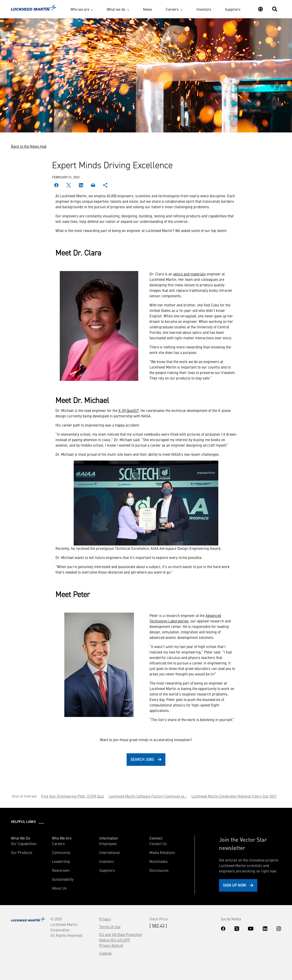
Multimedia (158, 861)
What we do (116, 9)
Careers (172, 9)
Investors (204, 9)
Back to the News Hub (29, 146)
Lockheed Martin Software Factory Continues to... (148, 796)
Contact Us (158, 843)
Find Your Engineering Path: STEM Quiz (73, 796)
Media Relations (162, 852)
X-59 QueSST (129, 410)
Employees (108, 843)
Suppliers (233, 9)
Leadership (61, 861)
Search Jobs (142, 759)
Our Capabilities (24, 843)
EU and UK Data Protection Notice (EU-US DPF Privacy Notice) (121, 940)
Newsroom (61, 870)
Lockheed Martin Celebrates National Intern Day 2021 (234, 796)
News (148, 9)
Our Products (22, 852)
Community (61, 852)
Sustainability (63, 879)
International (109, 852)
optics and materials (189, 274)
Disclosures (159, 870)
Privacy (105, 919)
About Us (59, 888)
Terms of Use (110, 927)
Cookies (106, 953)
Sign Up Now (234, 885)
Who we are (80, 9)
